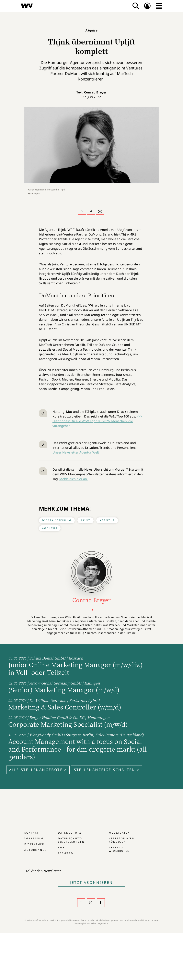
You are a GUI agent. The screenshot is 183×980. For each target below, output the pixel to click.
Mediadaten (120, 833)
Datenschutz (70, 833)
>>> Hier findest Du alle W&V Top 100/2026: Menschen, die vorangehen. (97, 421)
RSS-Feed (66, 853)
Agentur (107, 520)
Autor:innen (36, 850)
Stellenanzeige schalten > (107, 770)
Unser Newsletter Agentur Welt (76, 452)
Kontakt (32, 833)
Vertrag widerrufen (119, 849)
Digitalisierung (57, 520)
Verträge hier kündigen (121, 840)
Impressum (34, 838)
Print (86, 520)
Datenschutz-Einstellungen (71, 840)
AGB (61, 847)
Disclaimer (34, 844)
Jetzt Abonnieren (91, 882)
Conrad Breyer (95, 92)
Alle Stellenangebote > (38, 770)
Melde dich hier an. (74, 479)
